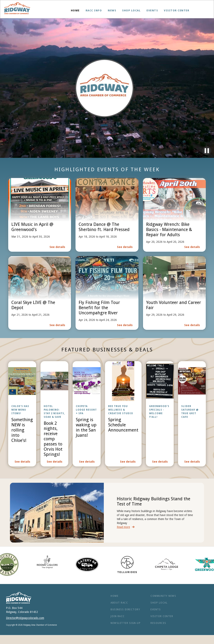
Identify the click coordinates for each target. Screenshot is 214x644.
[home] (17, 9)
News (112, 10)
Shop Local (131, 10)
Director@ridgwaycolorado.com (25, 618)
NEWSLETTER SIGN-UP (126, 623)
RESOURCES (158, 623)
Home (75, 10)
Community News (163, 596)
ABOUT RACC (119, 603)
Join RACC (118, 616)
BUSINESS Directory (125, 610)
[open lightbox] (22, 414)
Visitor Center (177, 10)
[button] (94, 11)
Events (152, 10)
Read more (123, 527)
